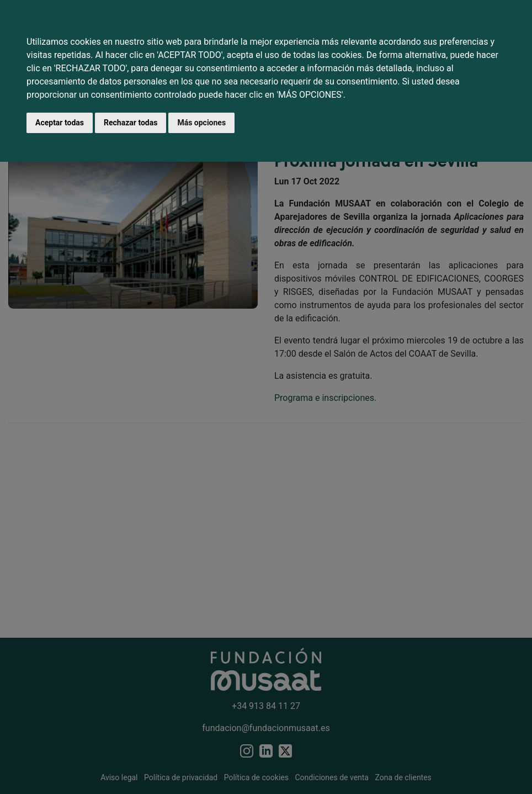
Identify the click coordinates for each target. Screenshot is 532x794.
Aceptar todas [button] (60, 123)
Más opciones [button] (201, 123)
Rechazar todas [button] (131, 123)
